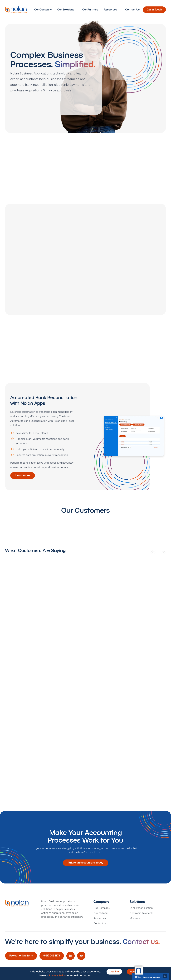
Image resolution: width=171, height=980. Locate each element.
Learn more (23, 475)
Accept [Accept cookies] (134, 972)
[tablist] (85, 374)
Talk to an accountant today (86, 863)
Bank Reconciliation (141, 908)
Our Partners (90, 10)
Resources (112, 10)
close (165, 976)
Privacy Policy (57, 976)
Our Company (43, 10)
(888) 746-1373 (52, 956)
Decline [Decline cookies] (114, 972)
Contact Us (132, 10)
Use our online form (21, 956)
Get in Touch (154, 10)
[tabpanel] (85, 437)
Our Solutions (67, 10)
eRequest (135, 918)
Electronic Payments (142, 913)
